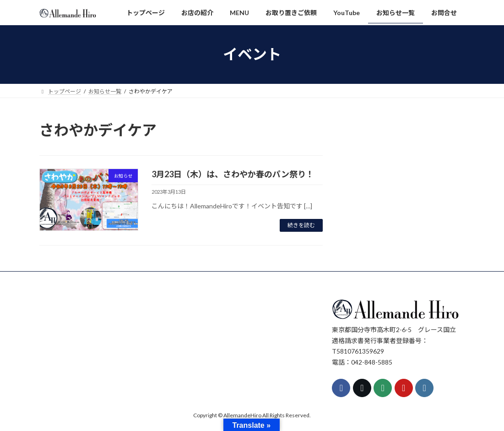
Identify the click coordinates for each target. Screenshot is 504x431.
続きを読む (301, 225)
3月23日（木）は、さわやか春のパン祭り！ (233, 174)
